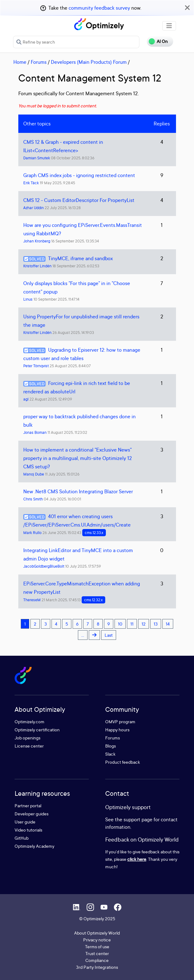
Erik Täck (31, 183)
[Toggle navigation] (169, 26)
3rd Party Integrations (97, 967)
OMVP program (120, 722)
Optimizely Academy (34, 846)
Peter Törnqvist (36, 366)
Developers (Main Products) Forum (89, 62)
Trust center (97, 953)
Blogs (111, 746)
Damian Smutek (37, 158)
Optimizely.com (29, 722)
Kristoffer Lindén (37, 266)
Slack (110, 754)
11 (132, 624)
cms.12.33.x (94, 533)
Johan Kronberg (37, 241)
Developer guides (32, 814)
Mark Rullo (32, 533)
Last (109, 635)
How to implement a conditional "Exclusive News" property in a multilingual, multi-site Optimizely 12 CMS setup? (78, 458)
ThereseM (32, 600)
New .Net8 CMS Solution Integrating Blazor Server (78, 491)
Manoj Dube (34, 474)
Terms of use (97, 947)
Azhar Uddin (34, 208)
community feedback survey (99, 8)
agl (26, 399)
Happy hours (117, 730)
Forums (39, 62)
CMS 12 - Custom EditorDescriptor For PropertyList (79, 200)
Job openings (27, 738)
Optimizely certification (37, 730)
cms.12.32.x (93, 600)
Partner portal (28, 806)
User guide (25, 822)
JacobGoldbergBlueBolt (44, 566)
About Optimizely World (97, 933)
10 (120, 624)
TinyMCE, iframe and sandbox (80, 258)
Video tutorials (28, 830)
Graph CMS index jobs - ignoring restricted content (79, 175)
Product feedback (123, 762)
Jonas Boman (35, 432)
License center (29, 746)
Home (20, 62)
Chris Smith (33, 499)
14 (168, 624)
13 (156, 624)
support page (138, 819)
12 (144, 624)
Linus (28, 299)
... (83, 635)
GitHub (22, 838)
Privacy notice (97, 940)
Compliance (97, 960)
